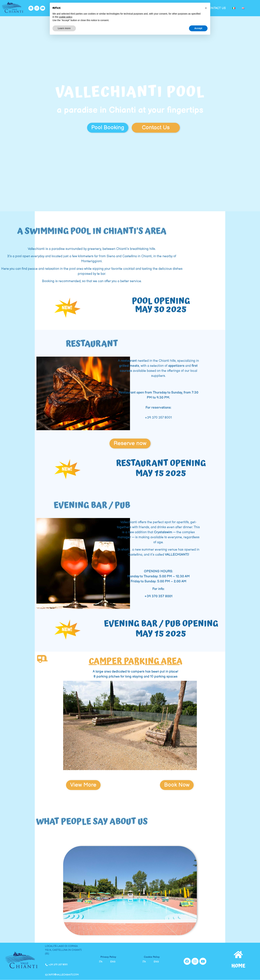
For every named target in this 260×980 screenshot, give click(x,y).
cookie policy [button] (65, 17)
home (238, 966)
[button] (206, 8)
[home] (238, 955)
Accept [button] (198, 28)
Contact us (216, 8)
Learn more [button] (64, 28)
